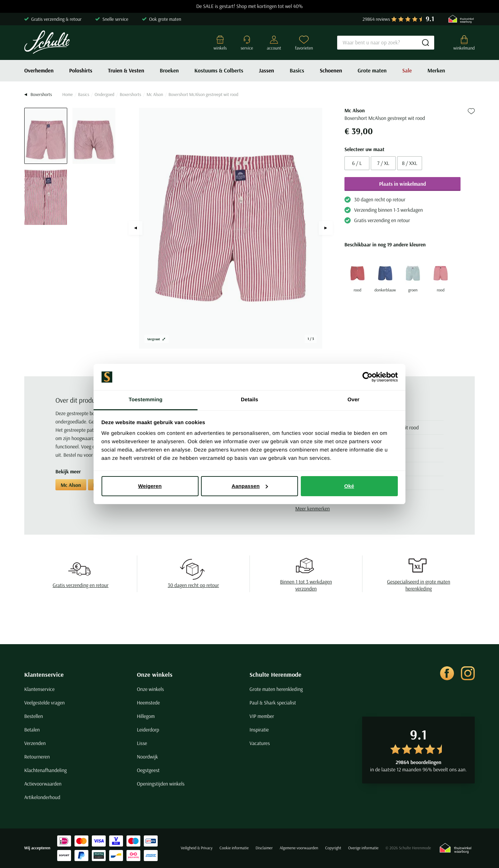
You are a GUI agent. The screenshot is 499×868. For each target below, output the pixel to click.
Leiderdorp (148, 730)
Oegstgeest (148, 770)
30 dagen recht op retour (193, 585)
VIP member (262, 716)
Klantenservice (44, 674)
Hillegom (146, 716)
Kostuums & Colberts (219, 71)
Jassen (266, 71)
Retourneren (37, 757)
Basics (297, 71)
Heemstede (148, 703)
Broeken (169, 71)
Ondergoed (104, 95)
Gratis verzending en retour (81, 585)
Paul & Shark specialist (273, 703)
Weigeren (150, 486)
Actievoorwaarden (43, 784)
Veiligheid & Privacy (196, 848)
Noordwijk (147, 757)
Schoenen (331, 71)
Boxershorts (130, 95)
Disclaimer (264, 848)
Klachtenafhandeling (46, 770)
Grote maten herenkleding (276, 689)
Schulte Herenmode (275, 674)
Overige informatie (364, 848)
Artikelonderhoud (42, 797)
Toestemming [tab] (146, 400)
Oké (349, 486)
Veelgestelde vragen (45, 703)
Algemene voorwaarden (299, 848)
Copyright (333, 848)
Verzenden (35, 743)
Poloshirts (81, 71)
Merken (436, 71)
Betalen (32, 730)
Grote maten (372, 71)
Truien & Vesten (126, 71)
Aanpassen (250, 486)
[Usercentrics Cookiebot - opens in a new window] (367, 377)
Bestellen (34, 716)
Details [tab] (249, 400)
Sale (407, 71)
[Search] (386, 43)
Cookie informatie (234, 848)
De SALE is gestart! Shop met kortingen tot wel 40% (249, 6)
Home (68, 95)
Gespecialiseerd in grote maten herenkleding (419, 585)
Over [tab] (354, 400)
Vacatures (260, 743)
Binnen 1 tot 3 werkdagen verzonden (306, 585)
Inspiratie (259, 730)
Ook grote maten (165, 19)
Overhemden (39, 71)
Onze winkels (155, 674)
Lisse (142, 743)
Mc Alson (155, 95)
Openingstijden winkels (161, 784)
